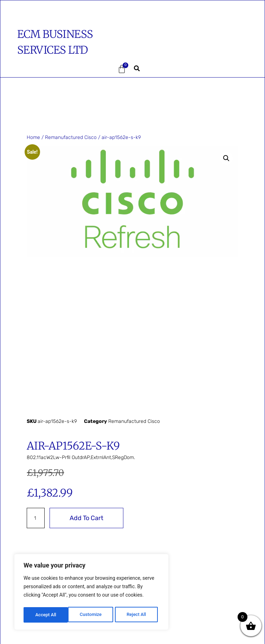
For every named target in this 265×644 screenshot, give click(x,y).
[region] (91, 593)
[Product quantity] (36, 518)
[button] (42, 69)
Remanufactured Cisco (71, 137)
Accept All (137, 615)
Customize (46, 615)
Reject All (92, 615)
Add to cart (86, 518)
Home (33, 137)
